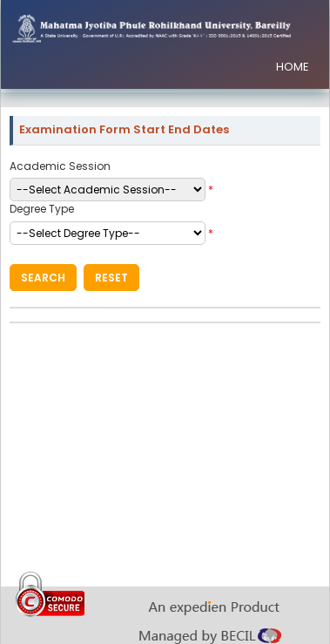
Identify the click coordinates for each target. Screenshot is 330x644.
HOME (293, 67)
